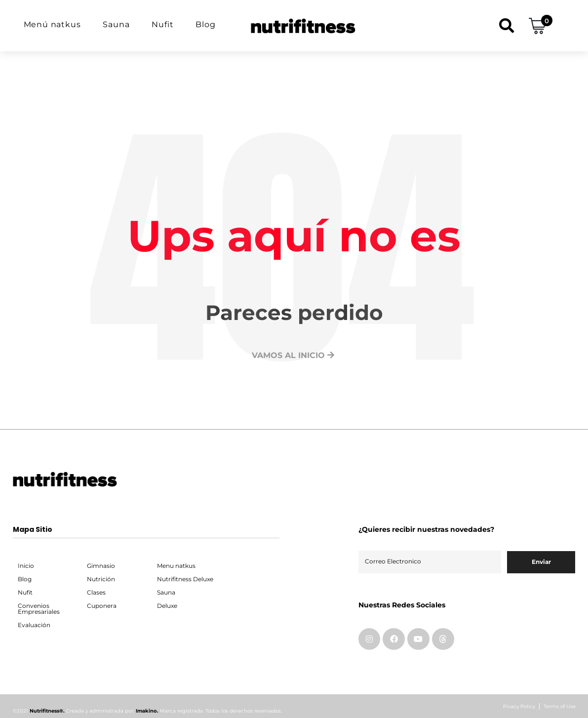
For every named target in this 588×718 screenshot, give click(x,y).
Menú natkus (52, 24)
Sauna (116, 24)
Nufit (162, 24)
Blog (205, 24)
